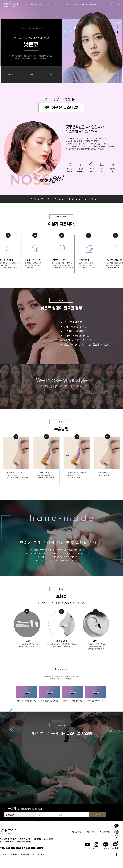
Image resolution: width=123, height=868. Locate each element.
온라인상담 (11, 75)
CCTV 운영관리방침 (104, 832)
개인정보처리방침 (77, 832)
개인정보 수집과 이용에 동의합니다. (29, 809)
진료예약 (31, 75)
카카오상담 (51, 75)
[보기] (42, 809)
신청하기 (97, 815)
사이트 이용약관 (90, 832)
